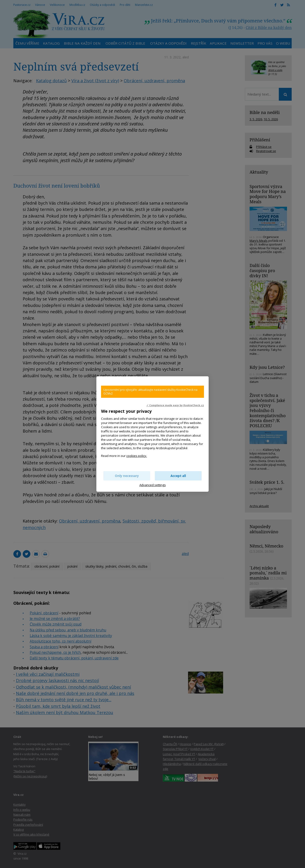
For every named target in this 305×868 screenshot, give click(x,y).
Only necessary (127, 476)
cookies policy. (137, 456)
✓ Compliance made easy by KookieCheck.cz (175, 405)
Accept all (178, 476)
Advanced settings (153, 485)
